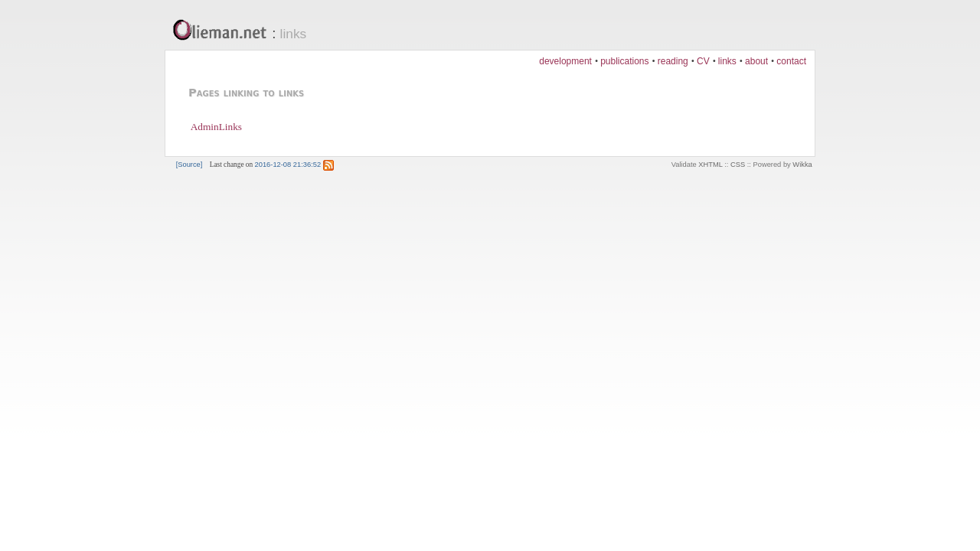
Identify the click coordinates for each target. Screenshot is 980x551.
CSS (738, 165)
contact (791, 61)
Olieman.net (224, 31)
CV (703, 61)
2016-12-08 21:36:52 (288, 165)
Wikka (802, 165)
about (756, 61)
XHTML (710, 165)
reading (673, 61)
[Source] (189, 165)
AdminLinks (216, 127)
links (294, 34)
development (565, 61)
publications (624, 61)
